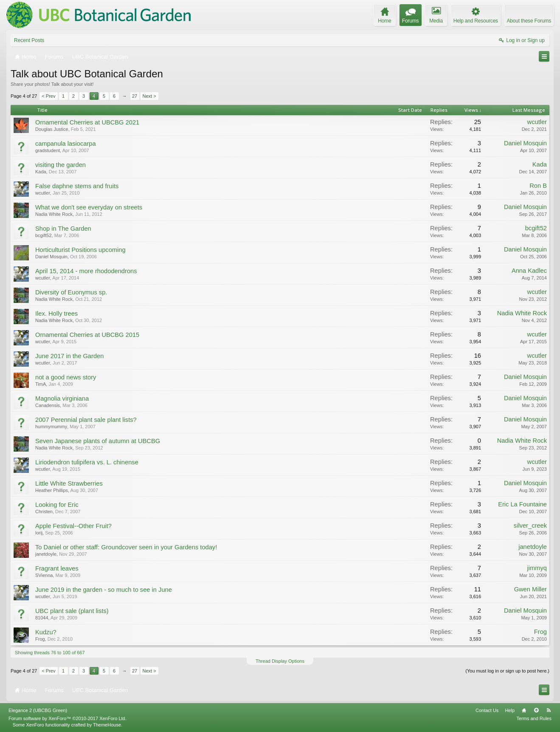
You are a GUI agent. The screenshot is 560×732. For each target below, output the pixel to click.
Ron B (538, 186)
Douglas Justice (52, 129)
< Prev (48, 96)
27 (135, 96)
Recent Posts (29, 40)
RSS (549, 710)
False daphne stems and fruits (77, 186)
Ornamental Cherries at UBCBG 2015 (87, 335)
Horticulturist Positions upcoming (80, 250)
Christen (44, 512)
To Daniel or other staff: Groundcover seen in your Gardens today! (126, 547)
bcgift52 (44, 235)
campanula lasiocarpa (66, 144)
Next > (149, 96)
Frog (40, 639)
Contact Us (487, 710)
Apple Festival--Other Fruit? (73, 526)
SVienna (44, 575)
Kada (41, 172)
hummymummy (51, 427)
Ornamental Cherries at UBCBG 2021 (87, 122)
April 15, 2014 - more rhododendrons (86, 271)
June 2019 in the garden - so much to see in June (104, 590)
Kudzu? (46, 632)
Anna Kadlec (529, 271)
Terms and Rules (534, 718)
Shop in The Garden (63, 229)
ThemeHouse (107, 725)
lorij (39, 533)
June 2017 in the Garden (69, 356)
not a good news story (66, 377)
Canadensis (48, 405)
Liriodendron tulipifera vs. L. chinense (87, 462)
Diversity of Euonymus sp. (71, 292)
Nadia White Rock (54, 214)
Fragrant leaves (57, 568)
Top (536, 710)
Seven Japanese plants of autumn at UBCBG (98, 441)
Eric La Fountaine (522, 504)
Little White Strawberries (69, 483)
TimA (41, 384)
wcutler (537, 122)
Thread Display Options (280, 661)
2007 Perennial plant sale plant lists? (86, 420)
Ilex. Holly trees (56, 314)
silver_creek (530, 526)
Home (524, 710)
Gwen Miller (530, 589)
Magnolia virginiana (62, 399)
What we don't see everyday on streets (89, 207)
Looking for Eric (57, 505)
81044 (42, 618)
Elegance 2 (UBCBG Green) (38, 710)
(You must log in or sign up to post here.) (507, 671)
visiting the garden (61, 165)
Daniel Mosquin (525, 143)
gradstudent (48, 150)
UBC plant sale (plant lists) (72, 611)
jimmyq (537, 568)
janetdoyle (46, 554)
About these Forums (529, 21)
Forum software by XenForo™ (68, 718)
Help (510, 710)
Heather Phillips (52, 490)
